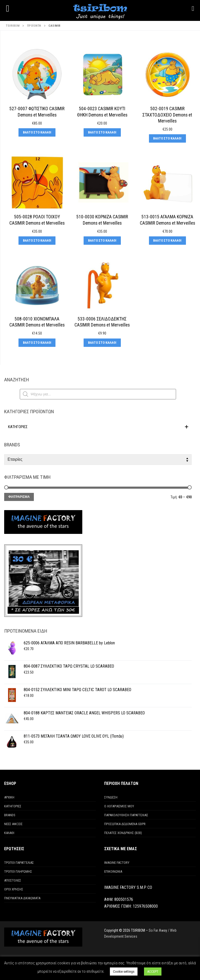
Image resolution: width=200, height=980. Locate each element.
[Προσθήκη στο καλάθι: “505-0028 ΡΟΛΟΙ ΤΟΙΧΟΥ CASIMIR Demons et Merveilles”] (37, 241)
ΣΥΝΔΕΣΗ (111, 797)
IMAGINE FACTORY (117, 863)
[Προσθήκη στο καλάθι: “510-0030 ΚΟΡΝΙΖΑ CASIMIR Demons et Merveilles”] (102, 241)
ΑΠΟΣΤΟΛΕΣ (13, 880)
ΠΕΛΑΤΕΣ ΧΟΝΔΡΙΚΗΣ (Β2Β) (123, 833)
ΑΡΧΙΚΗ (9, 797)
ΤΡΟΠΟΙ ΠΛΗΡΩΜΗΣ (18, 871)
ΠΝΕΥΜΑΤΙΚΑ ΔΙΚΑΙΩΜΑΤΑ (22, 898)
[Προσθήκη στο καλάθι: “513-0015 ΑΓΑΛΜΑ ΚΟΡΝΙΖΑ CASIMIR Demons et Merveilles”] (167, 241)
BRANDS (10, 815)
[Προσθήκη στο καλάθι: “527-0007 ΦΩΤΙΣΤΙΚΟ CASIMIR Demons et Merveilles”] (37, 132)
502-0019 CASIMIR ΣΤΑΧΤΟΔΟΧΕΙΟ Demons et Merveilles (167, 115)
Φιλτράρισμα (19, 497)
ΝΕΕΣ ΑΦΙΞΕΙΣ (13, 824)
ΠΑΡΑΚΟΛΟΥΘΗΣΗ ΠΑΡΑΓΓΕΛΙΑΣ (126, 815)
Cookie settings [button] (124, 972)
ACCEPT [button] (153, 972)
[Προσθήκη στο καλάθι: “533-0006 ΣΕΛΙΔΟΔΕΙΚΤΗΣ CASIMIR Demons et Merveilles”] (102, 343)
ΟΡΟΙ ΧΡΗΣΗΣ (14, 889)
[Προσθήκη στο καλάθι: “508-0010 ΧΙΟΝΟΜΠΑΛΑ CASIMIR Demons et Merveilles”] (37, 343)
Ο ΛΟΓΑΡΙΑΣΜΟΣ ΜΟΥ (119, 806)
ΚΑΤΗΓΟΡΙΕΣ (13, 806)
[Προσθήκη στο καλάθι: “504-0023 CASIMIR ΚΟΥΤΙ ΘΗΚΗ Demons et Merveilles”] (102, 132)
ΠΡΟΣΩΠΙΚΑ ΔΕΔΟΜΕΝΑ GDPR (125, 824)
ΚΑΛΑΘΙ (9, 833)
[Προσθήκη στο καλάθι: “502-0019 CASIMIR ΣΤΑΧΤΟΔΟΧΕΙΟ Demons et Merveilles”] (167, 138)
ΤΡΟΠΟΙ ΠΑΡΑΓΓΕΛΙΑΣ (19, 863)
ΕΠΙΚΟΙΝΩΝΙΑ (113, 871)
